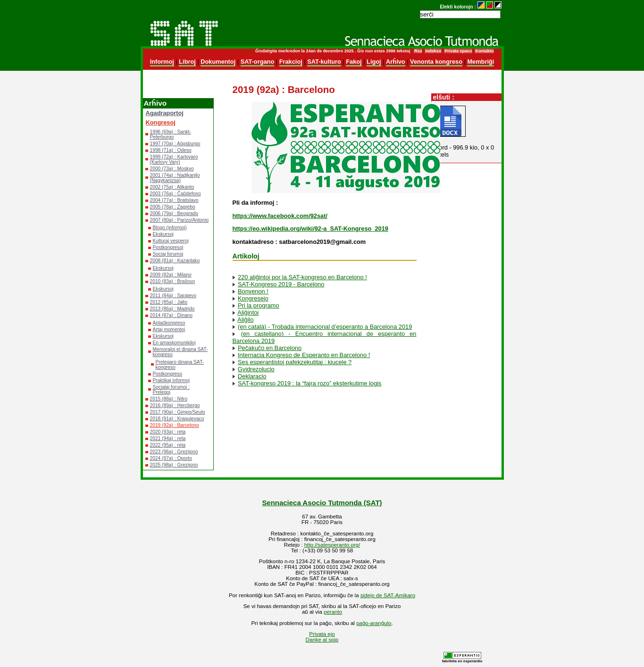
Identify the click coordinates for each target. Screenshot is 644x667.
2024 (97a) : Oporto (171, 458)
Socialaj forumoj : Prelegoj (171, 390)
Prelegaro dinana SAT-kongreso (180, 365)
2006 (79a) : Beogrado (174, 213)
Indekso (433, 51)
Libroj (187, 62)
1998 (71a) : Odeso (171, 150)
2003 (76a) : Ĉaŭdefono (176, 194)
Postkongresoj (168, 247)
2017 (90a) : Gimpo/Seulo (178, 412)
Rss (418, 51)
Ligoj (374, 62)
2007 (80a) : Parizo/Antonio (180, 220)
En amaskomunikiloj (174, 343)
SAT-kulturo (324, 62)
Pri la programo (258, 305)
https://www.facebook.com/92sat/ (280, 216)
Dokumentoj (218, 62)
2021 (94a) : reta (168, 438)
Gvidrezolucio (256, 369)
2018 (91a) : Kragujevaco (177, 419)
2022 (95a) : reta (168, 445)
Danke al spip (322, 640)
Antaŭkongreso (169, 323)
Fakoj (354, 62)
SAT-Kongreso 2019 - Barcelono (281, 284)
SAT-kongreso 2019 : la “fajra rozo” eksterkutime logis (309, 383)
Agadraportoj (165, 113)
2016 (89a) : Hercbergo (175, 405)
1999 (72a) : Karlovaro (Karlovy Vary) (174, 159)
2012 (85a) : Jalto (169, 302)
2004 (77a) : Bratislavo (174, 200)
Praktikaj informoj (171, 380)
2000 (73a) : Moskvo (172, 169)
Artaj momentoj (169, 329)
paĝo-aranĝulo (374, 623)
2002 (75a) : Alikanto (172, 187)
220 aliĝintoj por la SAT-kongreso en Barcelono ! (302, 277)
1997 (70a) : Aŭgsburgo (175, 144)
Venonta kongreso (436, 62)
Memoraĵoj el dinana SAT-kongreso (180, 352)
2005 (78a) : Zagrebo (173, 207)
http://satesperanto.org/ (332, 545)
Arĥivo (396, 62)
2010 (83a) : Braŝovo (173, 281)
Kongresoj (161, 122)
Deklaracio (252, 376)
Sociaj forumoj (168, 254)
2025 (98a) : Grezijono (174, 465)
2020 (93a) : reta (168, 432)
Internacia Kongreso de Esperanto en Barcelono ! (304, 355)
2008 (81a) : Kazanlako (175, 261)
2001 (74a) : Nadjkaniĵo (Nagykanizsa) (175, 178)
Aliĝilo (245, 320)
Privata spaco (458, 51)
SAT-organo (258, 62)
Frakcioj (291, 62)
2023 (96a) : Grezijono (174, 452)
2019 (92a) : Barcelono (175, 425)
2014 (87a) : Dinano (171, 315)
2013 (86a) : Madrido (172, 309)
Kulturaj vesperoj (171, 241)
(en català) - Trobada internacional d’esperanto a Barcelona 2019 (325, 327)
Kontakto (484, 51)
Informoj (162, 62)
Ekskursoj (163, 234)
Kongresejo (253, 298)
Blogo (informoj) (170, 228)
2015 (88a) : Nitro (169, 399)
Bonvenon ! (253, 291)
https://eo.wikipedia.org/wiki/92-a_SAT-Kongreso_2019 (310, 229)
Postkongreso (168, 374)
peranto (333, 612)
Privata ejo (322, 634)
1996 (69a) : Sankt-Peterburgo (171, 134)
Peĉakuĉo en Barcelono (270, 348)
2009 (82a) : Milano (171, 275)
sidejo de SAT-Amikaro (388, 595)
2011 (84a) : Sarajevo (173, 296)
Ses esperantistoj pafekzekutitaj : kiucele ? (295, 362)
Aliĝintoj (248, 313)
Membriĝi (481, 62)
